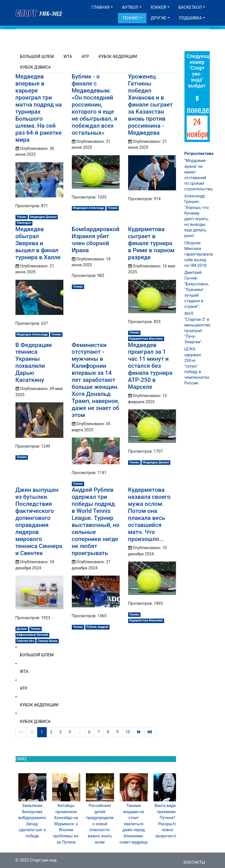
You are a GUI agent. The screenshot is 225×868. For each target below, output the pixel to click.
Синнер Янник (48, 641)
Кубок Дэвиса (36, 67)
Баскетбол (190, 7)
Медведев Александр (89, 208)
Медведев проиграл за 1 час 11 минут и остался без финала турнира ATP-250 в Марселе (150, 366)
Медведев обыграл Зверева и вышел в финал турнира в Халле (38, 243)
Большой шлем (37, 57)
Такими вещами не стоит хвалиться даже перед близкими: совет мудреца (134, 824)
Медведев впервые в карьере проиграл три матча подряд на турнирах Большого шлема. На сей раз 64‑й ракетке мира (39, 108)
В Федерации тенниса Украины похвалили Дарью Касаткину (34, 363)
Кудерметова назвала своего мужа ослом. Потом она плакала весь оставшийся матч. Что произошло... (149, 514)
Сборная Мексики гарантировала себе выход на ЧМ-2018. (199, 254)
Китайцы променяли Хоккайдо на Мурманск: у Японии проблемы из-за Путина (66, 824)
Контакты (194, 863)
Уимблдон (24, 223)
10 (128, 732)
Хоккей (159, 7)
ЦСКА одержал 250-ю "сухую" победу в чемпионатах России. (197, 366)
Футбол (130, 7)
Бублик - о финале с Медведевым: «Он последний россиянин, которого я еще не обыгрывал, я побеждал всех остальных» (95, 105)
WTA (68, 57)
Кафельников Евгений (32, 635)
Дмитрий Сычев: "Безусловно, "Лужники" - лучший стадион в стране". (197, 290)
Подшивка (190, 18)
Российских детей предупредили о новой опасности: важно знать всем (100, 824)
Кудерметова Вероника (146, 339)
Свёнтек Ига (25, 641)
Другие (159, 18)
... (80, 732)
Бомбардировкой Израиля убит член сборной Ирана (96, 240)
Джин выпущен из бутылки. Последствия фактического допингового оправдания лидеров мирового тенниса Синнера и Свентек (39, 521)
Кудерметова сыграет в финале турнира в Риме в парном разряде (151, 243)
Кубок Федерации (118, 57)
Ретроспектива (199, 154)
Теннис (131, 18)
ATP (85, 57)
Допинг (22, 629)
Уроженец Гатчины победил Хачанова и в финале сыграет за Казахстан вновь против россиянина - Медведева (151, 105)
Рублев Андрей (97, 627)
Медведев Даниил (43, 217)
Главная (101, 7)
